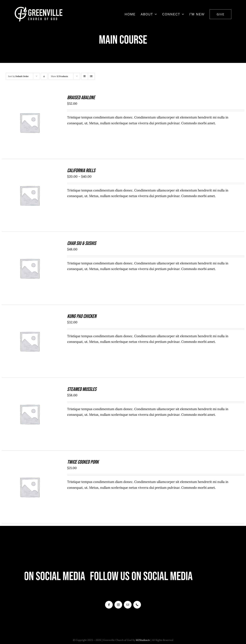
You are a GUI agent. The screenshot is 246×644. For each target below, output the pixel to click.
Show (59, 76)
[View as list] (91, 76)
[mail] (128, 605)
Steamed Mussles (82, 389)
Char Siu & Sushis (82, 243)
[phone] (137, 605)
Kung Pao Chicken (82, 316)
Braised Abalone (81, 98)
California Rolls (81, 171)
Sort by (18, 76)
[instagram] (118, 605)
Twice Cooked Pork (83, 462)
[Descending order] (44, 76)
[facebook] (109, 605)
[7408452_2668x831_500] (39, 8)
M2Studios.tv (143, 640)
